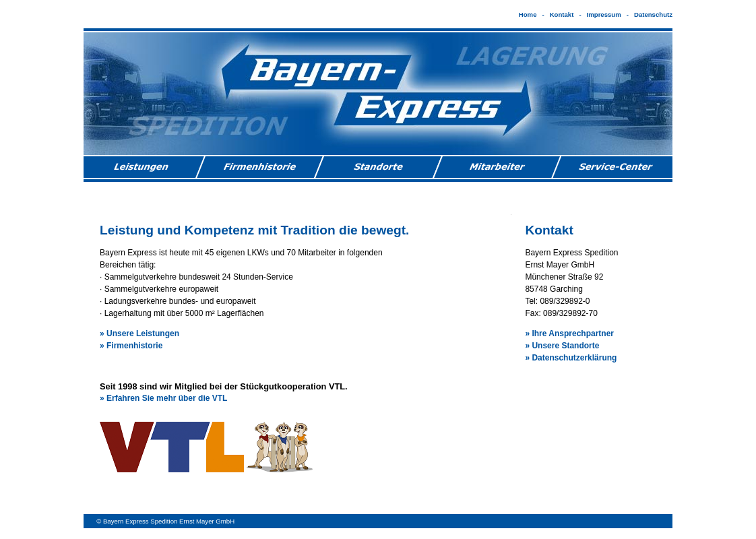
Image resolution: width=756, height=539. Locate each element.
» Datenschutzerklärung (571, 358)
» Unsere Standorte (562, 346)
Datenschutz (653, 14)
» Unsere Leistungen (139, 334)
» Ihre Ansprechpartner (569, 334)
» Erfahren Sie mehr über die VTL (163, 398)
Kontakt (562, 14)
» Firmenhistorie (131, 346)
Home (528, 14)
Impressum (604, 14)
